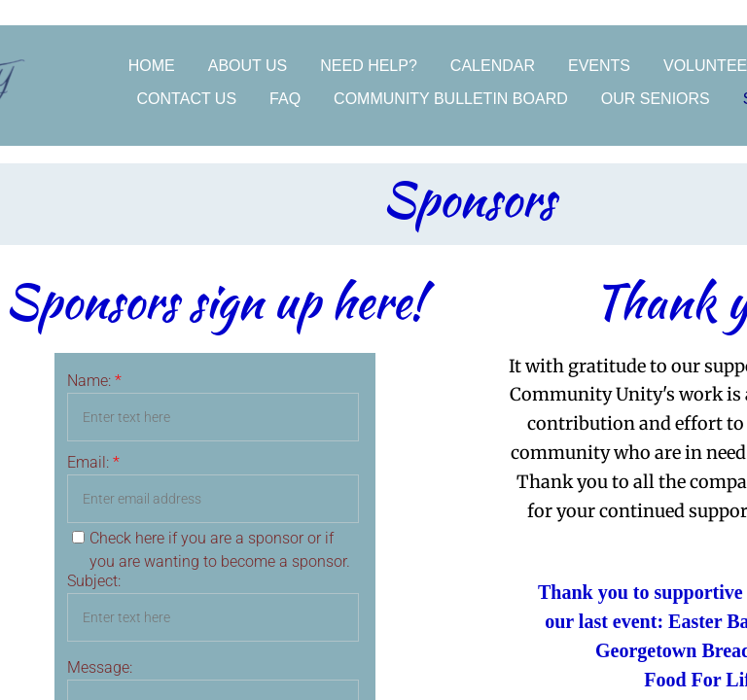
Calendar (493, 66)
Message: (100, 667)
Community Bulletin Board (451, 99)
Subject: (94, 581)
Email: (93, 462)
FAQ (285, 99)
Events (599, 66)
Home (152, 66)
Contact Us (187, 99)
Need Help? (369, 66)
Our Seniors (656, 99)
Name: (94, 381)
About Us (248, 66)
